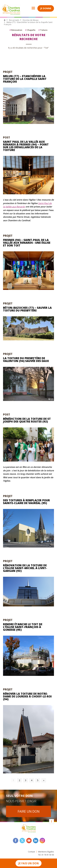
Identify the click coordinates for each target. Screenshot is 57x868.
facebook (16, 841)
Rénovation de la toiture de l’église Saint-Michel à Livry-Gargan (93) (25, 568)
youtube (29, 841)
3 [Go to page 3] (26, 780)
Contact (31, 852)
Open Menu (31, 8)
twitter (22, 841)
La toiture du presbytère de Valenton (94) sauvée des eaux (26, 359)
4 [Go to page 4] (32, 780)
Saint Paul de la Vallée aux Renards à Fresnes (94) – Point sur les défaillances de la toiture (26, 146)
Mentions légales (46, 852)
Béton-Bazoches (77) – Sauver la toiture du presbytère (27, 309)
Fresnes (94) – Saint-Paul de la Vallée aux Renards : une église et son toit (27, 243)
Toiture (43, 30)
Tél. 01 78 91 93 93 (46, 855)
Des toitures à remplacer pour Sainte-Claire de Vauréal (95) (26, 502)
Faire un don (29, 811)
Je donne (46, 8)
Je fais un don (28, 863)
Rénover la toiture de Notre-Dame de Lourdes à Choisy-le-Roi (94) (27, 696)
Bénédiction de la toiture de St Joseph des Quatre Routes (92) (27, 420)
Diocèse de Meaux (31, 20)
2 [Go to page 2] (19, 780)
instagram (42, 841)
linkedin (36, 841)
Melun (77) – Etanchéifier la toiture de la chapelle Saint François (25, 79)
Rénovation (16, 30)
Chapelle (30, 30)
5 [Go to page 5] (38, 780)
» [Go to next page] (44, 780)
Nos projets (14, 20)
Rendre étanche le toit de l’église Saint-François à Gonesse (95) (23, 627)
